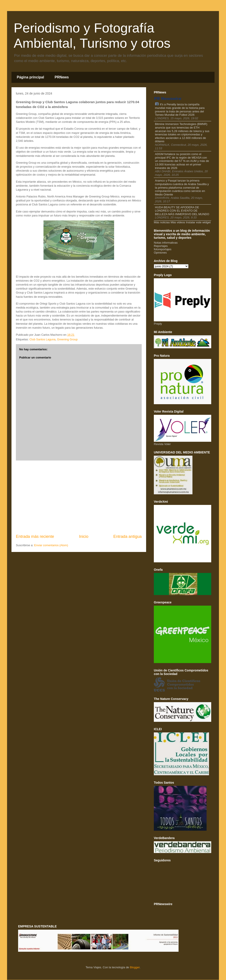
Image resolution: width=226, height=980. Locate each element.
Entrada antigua (128, 536)
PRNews (62, 77)
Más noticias (162, 222)
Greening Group (67, 339)
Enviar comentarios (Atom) (51, 545)
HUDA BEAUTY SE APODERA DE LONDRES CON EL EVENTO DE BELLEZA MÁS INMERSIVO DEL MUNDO (182, 211)
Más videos (178, 222)
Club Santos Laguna (42, 339)
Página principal (30, 77)
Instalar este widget (198, 222)
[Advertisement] (79, 497)
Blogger (135, 967)
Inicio (84, 536)
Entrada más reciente (35, 536)
